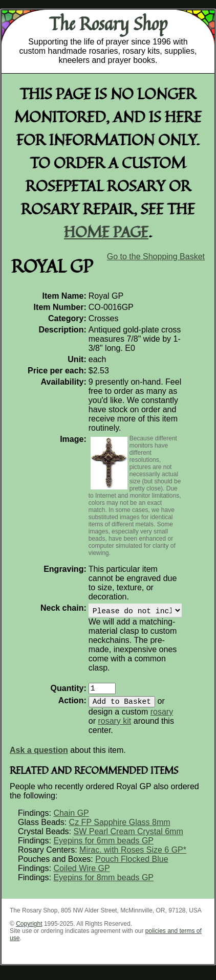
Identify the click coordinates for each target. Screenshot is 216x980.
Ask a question (39, 756)
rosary (162, 718)
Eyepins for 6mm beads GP (103, 847)
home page (106, 231)
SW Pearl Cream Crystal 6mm (128, 838)
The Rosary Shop (108, 24)
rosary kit (114, 727)
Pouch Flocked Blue (132, 865)
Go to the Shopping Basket (156, 257)
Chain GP (71, 819)
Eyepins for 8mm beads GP (103, 884)
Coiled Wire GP (81, 874)
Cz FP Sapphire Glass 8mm (120, 828)
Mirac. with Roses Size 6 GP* (133, 856)
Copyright (29, 930)
